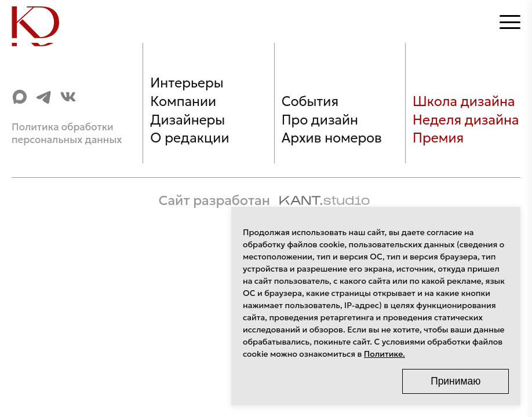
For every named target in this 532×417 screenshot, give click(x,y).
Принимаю (456, 381)
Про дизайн (320, 120)
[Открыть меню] (510, 22)
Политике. (385, 354)
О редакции (190, 138)
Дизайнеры (187, 120)
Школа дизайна (464, 101)
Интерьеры (187, 83)
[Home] (42, 22)
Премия (438, 138)
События (310, 101)
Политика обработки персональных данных (67, 133)
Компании (183, 101)
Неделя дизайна (466, 120)
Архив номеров (332, 138)
